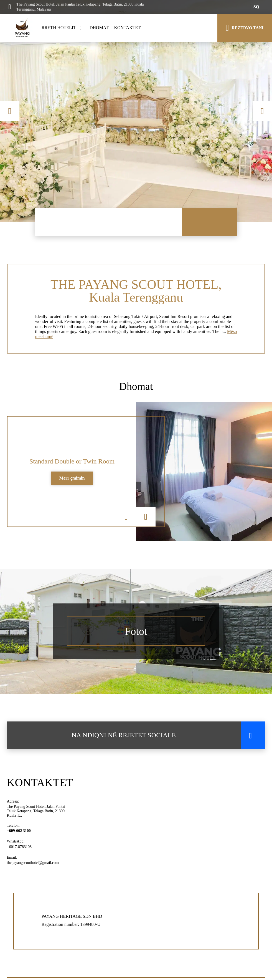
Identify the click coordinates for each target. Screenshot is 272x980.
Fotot (136, 635)
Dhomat (136, 389)
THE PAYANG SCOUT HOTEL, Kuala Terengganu (136, 291)
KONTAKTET (127, 28)
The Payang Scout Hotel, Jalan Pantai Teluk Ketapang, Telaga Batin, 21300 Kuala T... (36, 814)
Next (262, 111)
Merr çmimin (72, 482)
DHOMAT (99, 28)
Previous (10, 111)
